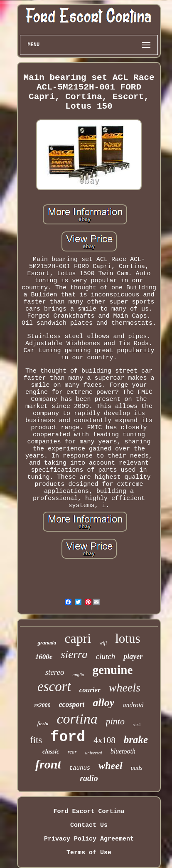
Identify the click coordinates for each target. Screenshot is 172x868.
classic (51, 751)
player (133, 657)
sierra (74, 654)
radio (89, 778)
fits (36, 740)
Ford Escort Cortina (89, 812)
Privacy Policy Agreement (89, 839)
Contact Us (89, 825)
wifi (103, 643)
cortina (77, 719)
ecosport (71, 704)
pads (137, 768)
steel (137, 725)
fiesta (43, 724)
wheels (125, 688)
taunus (80, 768)
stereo (55, 672)
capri (78, 638)
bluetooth (123, 751)
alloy (103, 703)
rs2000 (43, 705)
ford (68, 737)
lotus (128, 638)
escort (54, 686)
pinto (115, 721)
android (133, 705)
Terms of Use (89, 853)
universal (94, 753)
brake (136, 740)
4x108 (104, 740)
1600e (44, 657)
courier (90, 690)
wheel (110, 766)
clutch (106, 656)
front (48, 764)
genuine (113, 670)
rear (72, 752)
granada (47, 643)
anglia (78, 674)
